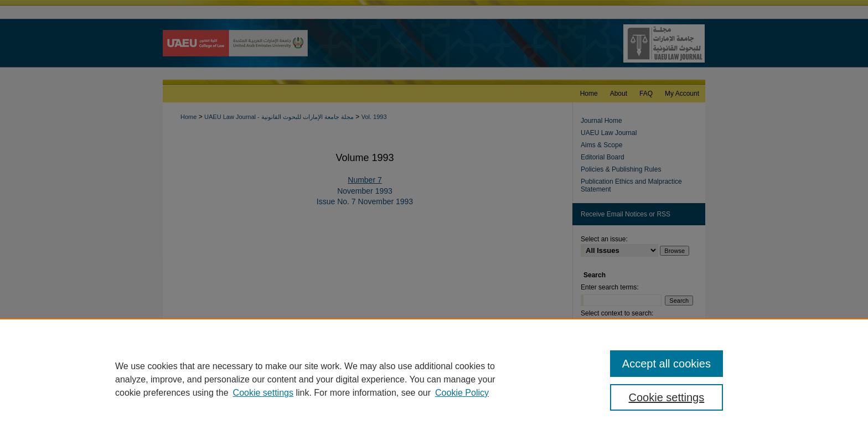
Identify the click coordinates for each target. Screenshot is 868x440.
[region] (434, 379)
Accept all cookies (666, 364)
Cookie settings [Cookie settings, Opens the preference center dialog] (667, 397)
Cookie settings (263, 393)
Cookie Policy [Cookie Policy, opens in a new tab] (462, 393)
